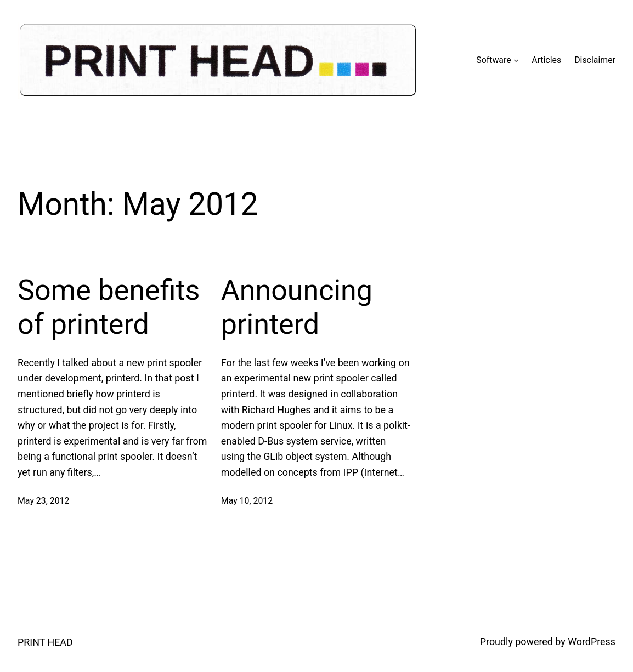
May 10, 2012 (247, 501)
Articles (546, 60)
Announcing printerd (297, 307)
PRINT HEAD (45, 642)
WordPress (592, 642)
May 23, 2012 (43, 501)
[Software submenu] (516, 60)
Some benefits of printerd (109, 307)
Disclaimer (595, 60)
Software (493, 60)
